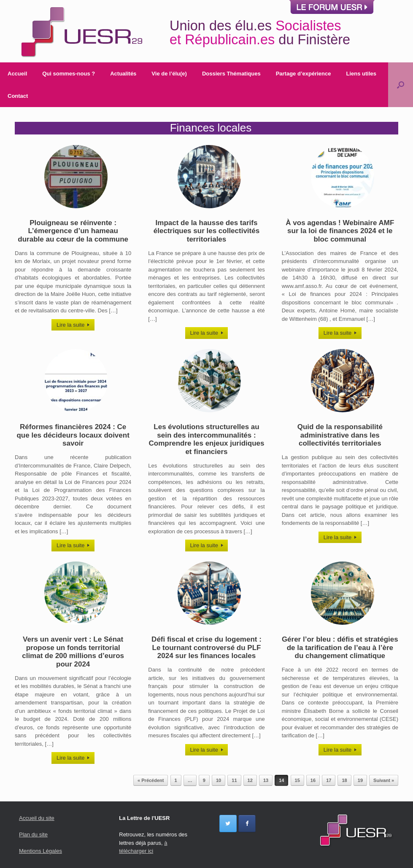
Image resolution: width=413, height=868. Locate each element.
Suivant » (384, 780)
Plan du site (33, 834)
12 (250, 780)
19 (360, 780)
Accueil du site (37, 818)
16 (313, 780)
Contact (18, 96)
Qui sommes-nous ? (69, 74)
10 (219, 780)
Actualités (123, 74)
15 (297, 780)
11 (234, 780)
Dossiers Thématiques (231, 74)
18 (344, 780)
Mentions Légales (40, 851)
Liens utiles (361, 74)
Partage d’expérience (304, 74)
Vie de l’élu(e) (169, 74)
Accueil (17, 74)
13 (266, 780)
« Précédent (151, 780)
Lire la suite (73, 325)
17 (329, 780)
